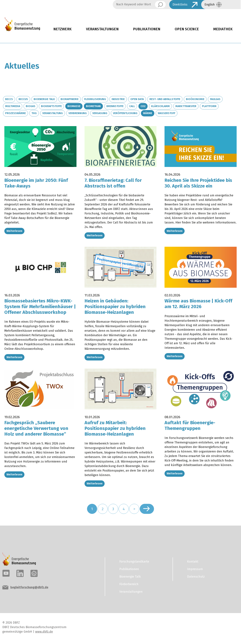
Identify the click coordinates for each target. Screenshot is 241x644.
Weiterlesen (14, 231)
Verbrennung (78, 113)
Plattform (209, 106)
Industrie (118, 99)
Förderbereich (129, 584)
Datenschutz (196, 577)
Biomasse (74, 106)
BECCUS (23, 99)
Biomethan (93, 106)
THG (34, 113)
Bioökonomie (195, 99)
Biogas (31, 106)
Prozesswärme (15, 113)
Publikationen (147, 29)
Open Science (187, 29)
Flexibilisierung (95, 99)
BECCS (9, 99)
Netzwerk (63, 29)
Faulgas (215, 99)
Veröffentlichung (125, 113)
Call (132, 106)
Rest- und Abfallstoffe (165, 99)
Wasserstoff (167, 113)
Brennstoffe (115, 106)
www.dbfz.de (44, 632)
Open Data (137, 99)
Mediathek (223, 29)
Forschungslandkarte (134, 562)
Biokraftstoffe (51, 106)
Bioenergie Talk (44, 99)
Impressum (195, 569)
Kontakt (193, 562)
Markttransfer (186, 106)
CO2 (143, 106)
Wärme (148, 113)
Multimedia (13, 106)
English (210, 5)
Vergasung (100, 113)
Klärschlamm (160, 106)
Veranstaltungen (102, 29)
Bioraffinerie (70, 99)
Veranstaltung (53, 113)
